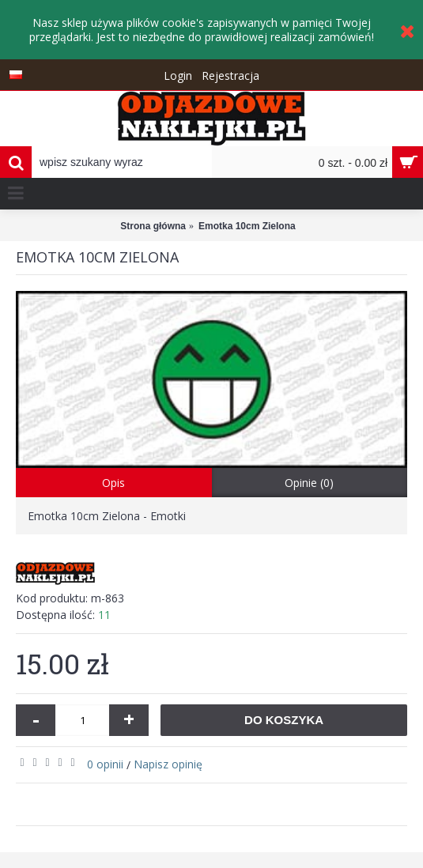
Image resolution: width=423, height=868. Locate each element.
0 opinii (105, 764)
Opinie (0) (309, 483)
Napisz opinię (168, 764)
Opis (113, 483)
